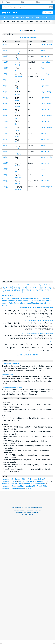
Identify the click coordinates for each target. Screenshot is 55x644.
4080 (4, 56)
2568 (4, 139)
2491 (4, 74)
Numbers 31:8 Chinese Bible (13, 486)
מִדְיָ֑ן (24, 290)
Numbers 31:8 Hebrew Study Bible (28, 285)
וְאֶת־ (50, 288)
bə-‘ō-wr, (18, 178)
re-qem (17, 100)
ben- (17, 172)
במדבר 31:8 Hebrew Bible (45, 342)
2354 (4, 121)
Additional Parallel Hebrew (27, 355)
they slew (40, 303)
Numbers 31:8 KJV (43, 481)
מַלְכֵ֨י (45, 288)
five (51, 301)
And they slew (7, 298)
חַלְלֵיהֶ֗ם (28, 288)
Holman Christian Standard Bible (12, 387)
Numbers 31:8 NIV (22, 479)
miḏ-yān (18, 59)
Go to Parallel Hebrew (27, 37)
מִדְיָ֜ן (41, 288)
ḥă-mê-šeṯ (18, 142)
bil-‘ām (17, 166)
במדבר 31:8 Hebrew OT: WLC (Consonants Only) (38, 321)
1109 (4, 163)
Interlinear (50, 285)
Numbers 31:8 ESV (9, 481)
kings (4, 303)
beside (31, 298)
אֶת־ (23, 288)
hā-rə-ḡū (18, 65)
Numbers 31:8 (7, 479)
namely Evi (14, 301)
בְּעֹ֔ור (8, 290)
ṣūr (16, 112)
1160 (4, 175)
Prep (42, 68)
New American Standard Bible (11, 364)
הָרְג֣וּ (37, 288)
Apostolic (42, 285)
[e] (6, 44)
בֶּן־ (12, 290)
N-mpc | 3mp (45, 74)
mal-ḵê (17, 53)
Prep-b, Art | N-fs (46, 187)
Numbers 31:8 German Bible (13, 488)
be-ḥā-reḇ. (18, 189)
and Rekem (24, 301)
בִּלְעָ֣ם (16, 290)
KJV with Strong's (7, 295)
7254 (4, 133)
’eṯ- (16, 83)
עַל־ (33, 288)
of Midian (24, 298)
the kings (17, 298)
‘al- (16, 71)
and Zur (32, 301)
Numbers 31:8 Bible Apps (12, 484)
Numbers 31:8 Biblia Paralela (34, 484)
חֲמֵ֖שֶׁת (32, 290)
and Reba (45, 301)
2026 (4, 62)
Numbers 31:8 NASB (26, 481)
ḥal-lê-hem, (19, 77)
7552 (4, 98)
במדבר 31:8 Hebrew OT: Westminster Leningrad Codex (37, 308)
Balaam (17, 303)
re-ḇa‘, (17, 136)
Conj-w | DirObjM (46, 44)
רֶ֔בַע (37, 290)
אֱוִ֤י (19, 288)
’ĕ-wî (17, 88)
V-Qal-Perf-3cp (46, 62)
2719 (4, 187)
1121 (4, 169)
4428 (4, 50)
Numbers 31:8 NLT (38, 479)
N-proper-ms (45, 56)
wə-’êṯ (17, 160)
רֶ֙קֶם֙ (11, 288)
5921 (4, 68)
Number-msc (45, 139)
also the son (25, 303)
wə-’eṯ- (17, 47)
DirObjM (44, 80)
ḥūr (16, 124)
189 (4, 86)
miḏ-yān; (18, 154)
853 (4, 44)
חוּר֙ (45, 290)
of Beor (33, 303)
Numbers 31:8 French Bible (36, 486)
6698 (4, 110)
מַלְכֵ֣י (28, 290)
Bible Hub (29, 488)
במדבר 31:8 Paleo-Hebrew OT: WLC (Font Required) (37, 333)
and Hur (38, 301)
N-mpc (43, 50)
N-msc (43, 169)
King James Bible (7, 374)
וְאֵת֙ (20, 290)
